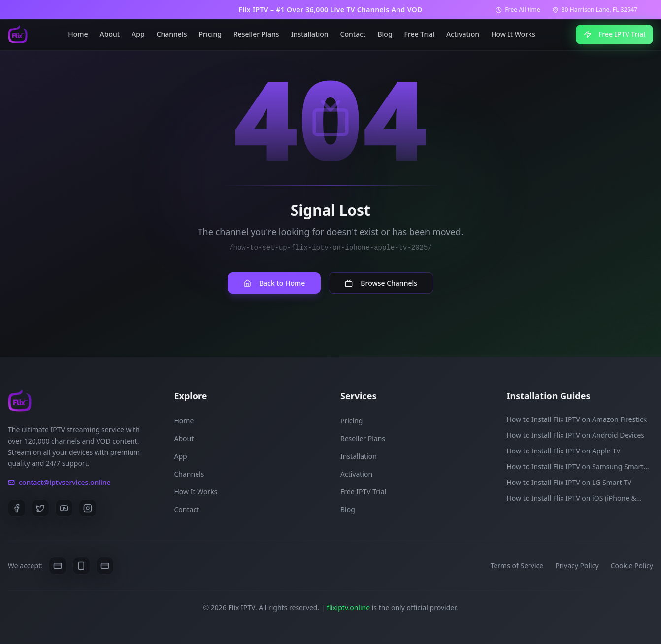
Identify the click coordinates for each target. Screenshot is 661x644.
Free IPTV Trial (614, 34)
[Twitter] (40, 508)
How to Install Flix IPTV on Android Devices (576, 435)
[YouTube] (64, 508)
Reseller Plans (256, 34)
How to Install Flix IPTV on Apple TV (564, 451)
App (138, 34)
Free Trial (419, 34)
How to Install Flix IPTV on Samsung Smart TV (575, 467)
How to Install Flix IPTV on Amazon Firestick (577, 419)
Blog (385, 34)
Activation (463, 34)
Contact (353, 34)
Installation (310, 34)
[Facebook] (17, 508)
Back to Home (274, 283)
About (110, 34)
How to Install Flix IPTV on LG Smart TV (569, 482)
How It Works (513, 34)
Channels (172, 34)
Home (78, 34)
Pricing (210, 34)
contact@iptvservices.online (59, 482)
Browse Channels (381, 283)
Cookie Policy (632, 565)
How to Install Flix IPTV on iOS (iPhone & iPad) (572, 498)
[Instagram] (88, 508)
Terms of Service (517, 565)
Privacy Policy (577, 565)
